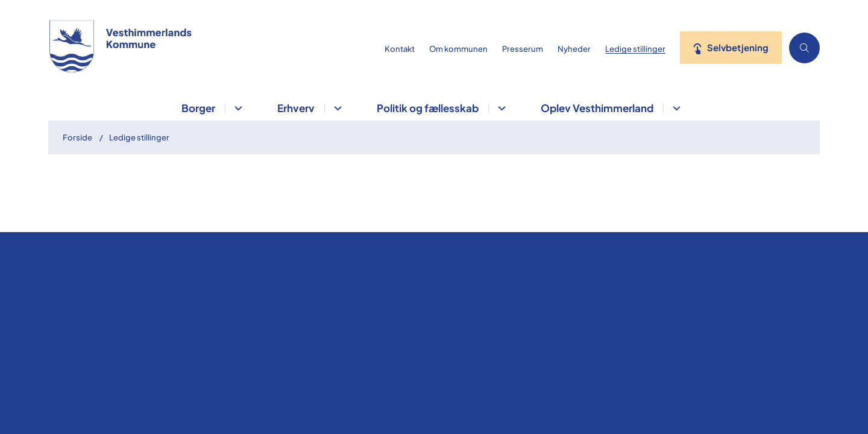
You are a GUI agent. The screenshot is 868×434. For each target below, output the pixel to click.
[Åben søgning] (804, 48)
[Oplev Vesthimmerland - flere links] (675, 108)
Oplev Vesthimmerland (597, 108)
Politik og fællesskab (428, 108)
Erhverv (296, 108)
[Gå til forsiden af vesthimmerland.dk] (213, 48)
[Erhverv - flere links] (336, 108)
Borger (198, 108)
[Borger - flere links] (237, 108)
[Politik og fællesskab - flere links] (500, 108)
